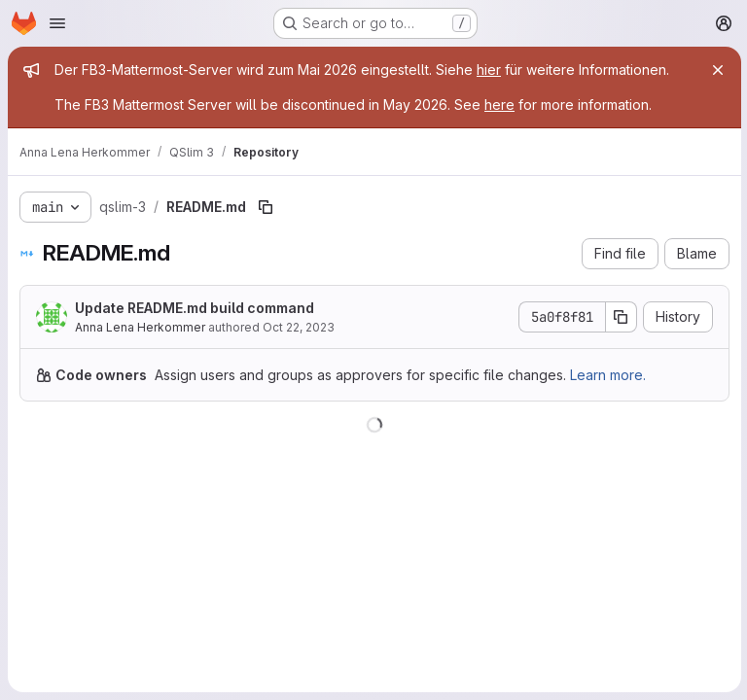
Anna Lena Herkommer (140, 327)
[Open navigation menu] (57, 23)
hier (489, 70)
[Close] (716, 70)
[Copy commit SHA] (620, 317)
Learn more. (608, 375)
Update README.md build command (195, 308)
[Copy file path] (266, 207)
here (499, 105)
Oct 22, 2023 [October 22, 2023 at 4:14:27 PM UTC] (299, 327)
